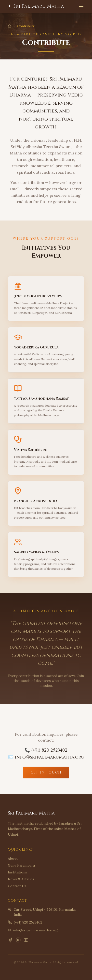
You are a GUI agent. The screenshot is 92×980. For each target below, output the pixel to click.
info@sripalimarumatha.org (35, 930)
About (13, 858)
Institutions (17, 872)
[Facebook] (10, 940)
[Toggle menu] (81, 6)
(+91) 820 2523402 (28, 922)
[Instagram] (18, 940)
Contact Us (17, 886)
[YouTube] (26, 940)
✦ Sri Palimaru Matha (36, 6)
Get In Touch (46, 772)
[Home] (10, 26)
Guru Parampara (21, 865)
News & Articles (21, 879)
